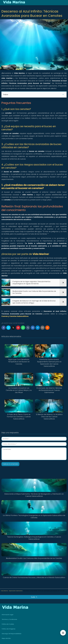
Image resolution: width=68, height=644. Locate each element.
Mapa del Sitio (6, 638)
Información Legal (7, 615)
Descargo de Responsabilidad (11, 634)
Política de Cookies (8, 624)
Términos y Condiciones (9, 619)
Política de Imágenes (9, 629)
